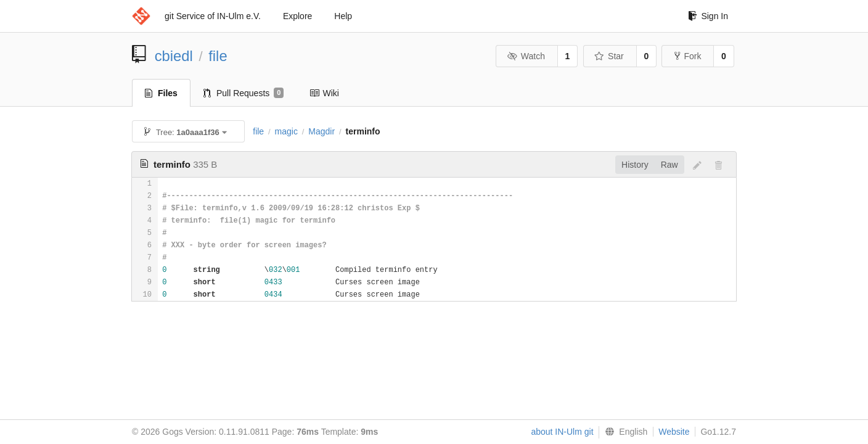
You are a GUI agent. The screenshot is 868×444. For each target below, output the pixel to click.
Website (674, 432)
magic (286, 131)
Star (609, 56)
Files (161, 93)
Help (343, 16)
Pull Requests (244, 93)
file (218, 56)
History (635, 165)
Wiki (324, 93)
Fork (688, 56)
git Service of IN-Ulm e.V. (213, 16)
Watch (526, 56)
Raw (669, 165)
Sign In (708, 16)
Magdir (321, 131)
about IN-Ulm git (562, 432)
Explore (297, 16)
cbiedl (174, 56)
